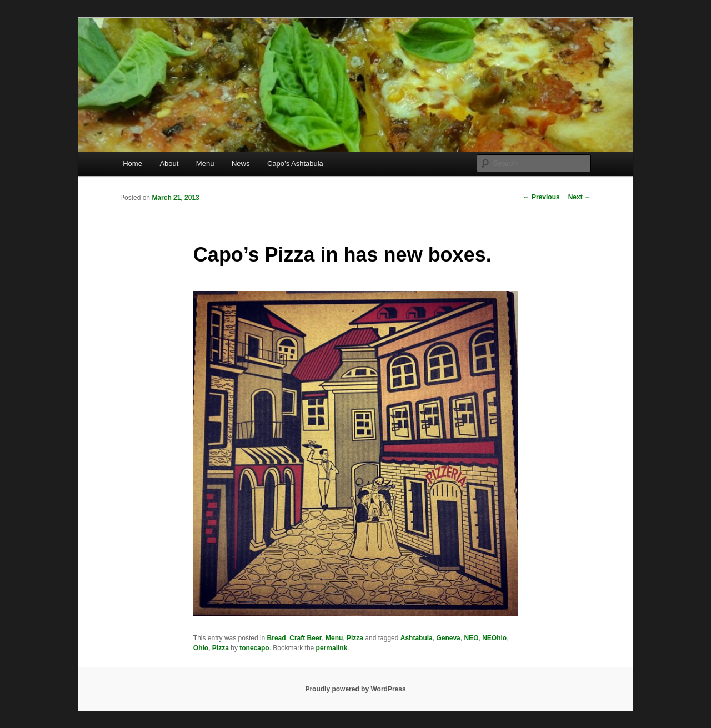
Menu (205, 164)
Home (132, 164)
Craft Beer (306, 638)
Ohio (201, 648)
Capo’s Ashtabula (295, 164)
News (241, 164)
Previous (542, 197)
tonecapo (254, 648)
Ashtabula (417, 638)
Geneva (448, 638)
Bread (277, 638)
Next (580, 197)
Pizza (355, 638)
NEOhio (494, 638)
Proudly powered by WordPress (355, 689)
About (169, 164)
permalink (332, 648)
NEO (471, 638)
